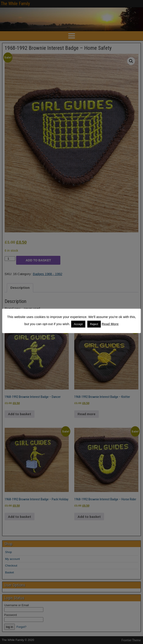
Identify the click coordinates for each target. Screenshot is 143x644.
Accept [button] (78, 324)
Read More (110, 324)
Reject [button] (94, 324)
